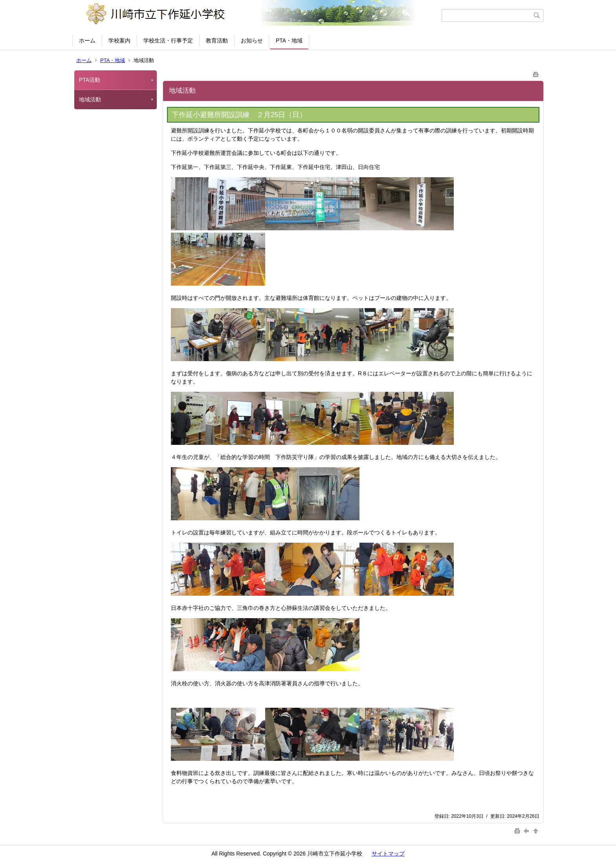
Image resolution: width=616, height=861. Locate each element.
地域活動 (90, 99)
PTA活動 (90, 80)
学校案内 (119, 40)
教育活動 (217, 40)
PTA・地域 (289, 40)
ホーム (87, 40)
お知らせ (252, 40)
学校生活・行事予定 (168, 40)
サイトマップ (388, 854)
